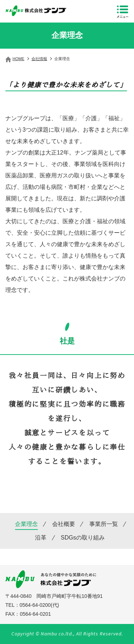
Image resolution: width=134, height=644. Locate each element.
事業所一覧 (104, 524)
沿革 (41, 538)
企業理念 (26, 524)
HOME (18, 59)
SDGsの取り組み (83, 538)
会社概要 (64, 524)
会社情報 (39, 59)
